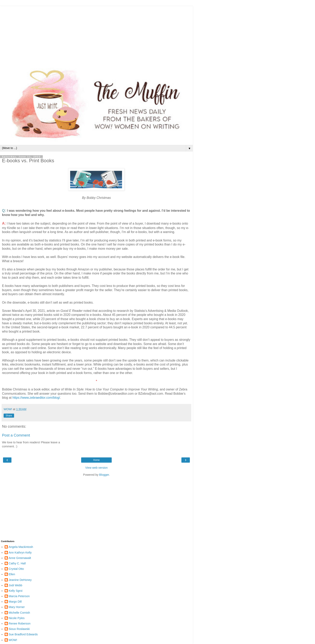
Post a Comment (16, 435)
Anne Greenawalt (20, 558)
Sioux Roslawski (19, 629)
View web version (96, 468)
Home (96, 460)
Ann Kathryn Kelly (20, 553)
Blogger (104, 475)
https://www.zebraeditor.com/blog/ (36, 398)
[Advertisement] (96, 34)
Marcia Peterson (19, 596)
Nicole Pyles (17, 618)
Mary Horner (17, 607)
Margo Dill (15, 602)
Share (9, 416)
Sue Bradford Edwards (23, 634)
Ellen (12, 574)
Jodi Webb (15, 585)
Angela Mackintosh (21, 547)
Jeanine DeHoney (20, 580)
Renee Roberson (20, 623)
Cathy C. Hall (17, 563)
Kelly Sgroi (16, 591)
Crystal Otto (16, 569)
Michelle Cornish (19, 613)
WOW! (13, 640)
